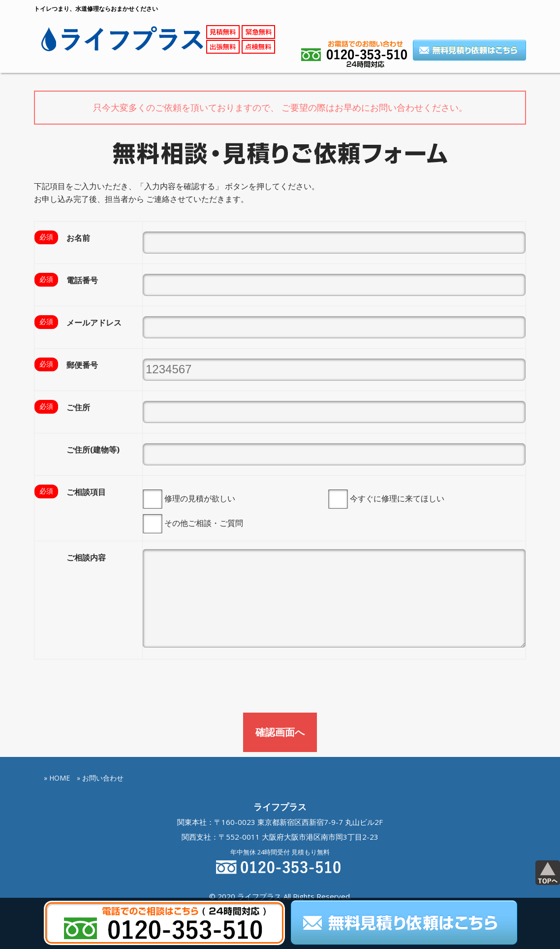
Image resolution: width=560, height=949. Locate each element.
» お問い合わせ (100, 725)
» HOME (57, 725)
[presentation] (109, 636)
